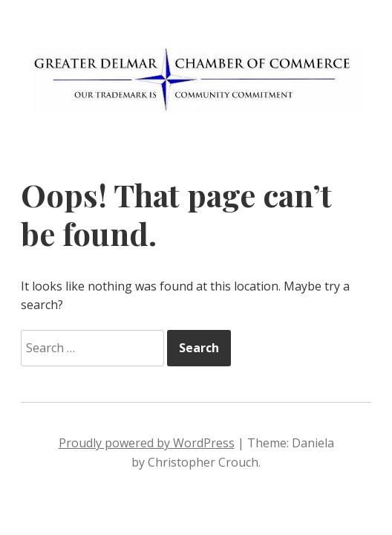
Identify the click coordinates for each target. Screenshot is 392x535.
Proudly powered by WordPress (147, 443)
